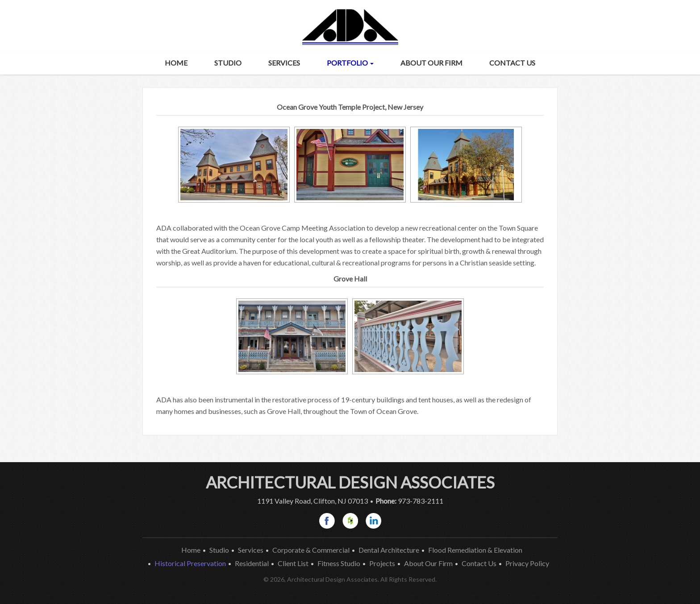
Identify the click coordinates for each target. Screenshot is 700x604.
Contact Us (512, 63)
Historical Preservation (190, 563)
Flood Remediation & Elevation (475, 550)
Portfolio (350, 63)
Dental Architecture (389, 550)
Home (176, 63)
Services (284, 63)
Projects (382, 563)
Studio (228, 63)
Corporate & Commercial (311, 550)
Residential (252, 563)
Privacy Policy (527, 563)
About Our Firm (431, 63)
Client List (293, 563)
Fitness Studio (339, 563)
